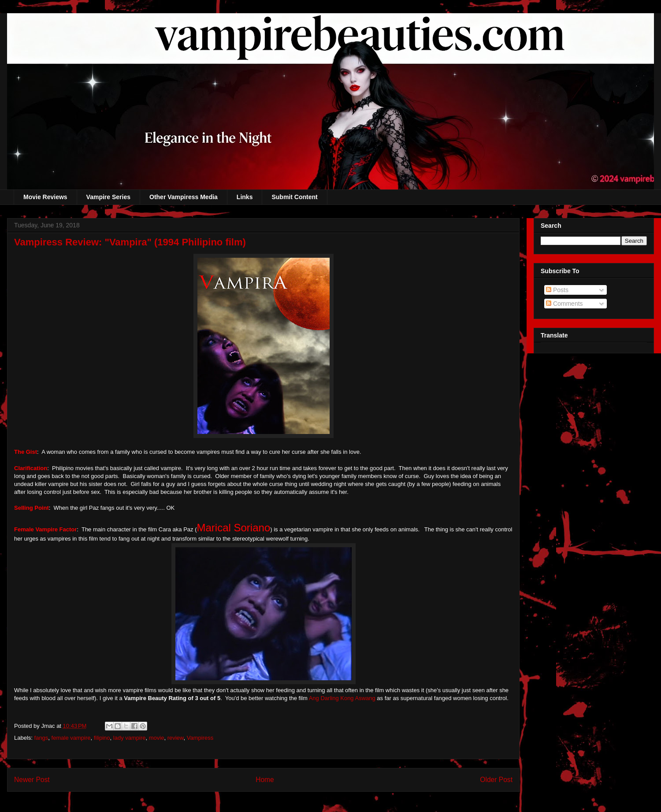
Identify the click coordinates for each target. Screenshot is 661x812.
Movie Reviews (45, 197)
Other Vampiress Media (184, 197)
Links (245, 197)
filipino (102, 738)
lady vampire (130, 738)
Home (265, 780)
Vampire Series (108, 197)
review (176, 738)
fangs (41, 738)
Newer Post (32, 780)
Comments (564, 304)
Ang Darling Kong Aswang (342, 698)
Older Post (496, 780)
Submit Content (294, 197)
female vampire (71, 738)
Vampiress (200, 738)
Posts (557, 290)
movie (157, 738)
